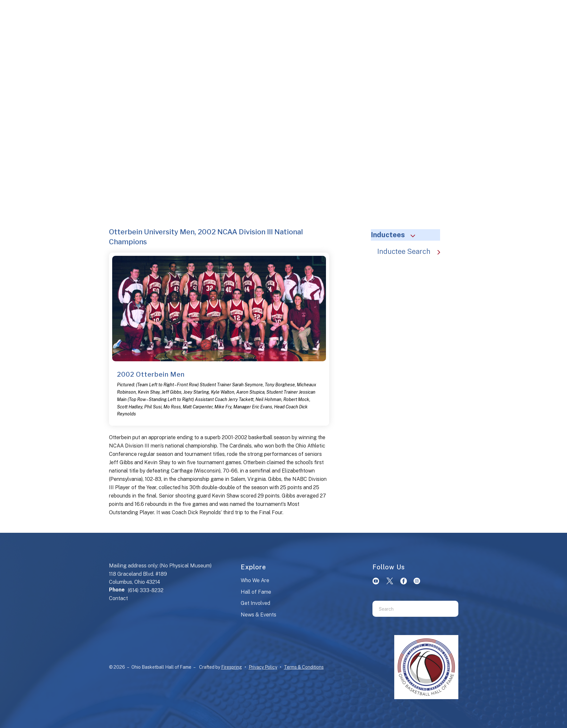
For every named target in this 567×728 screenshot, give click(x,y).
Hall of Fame (256, 592)
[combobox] (407, 609)
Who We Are (255, 580)
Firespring (232, 667)
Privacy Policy (263, 667)
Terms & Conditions (304, 667)
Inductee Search (412, 251)
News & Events (258, 615)
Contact (118, 598)
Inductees (396, 235)
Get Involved (255, 603)
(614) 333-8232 (146, 590)
